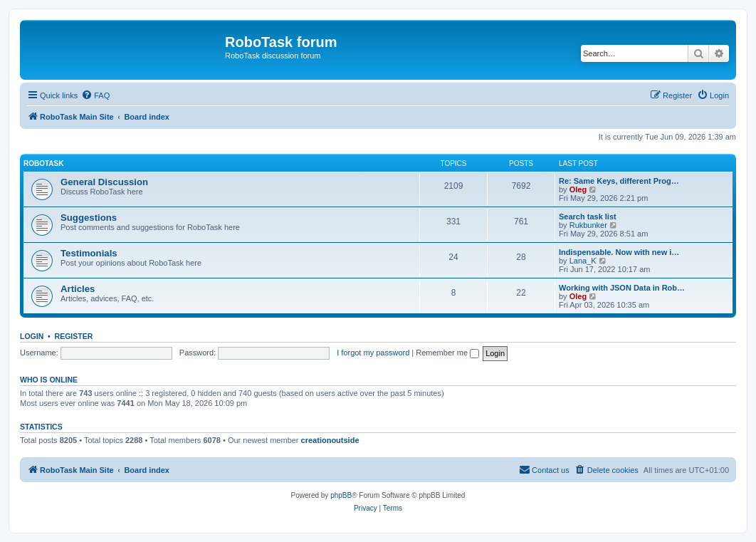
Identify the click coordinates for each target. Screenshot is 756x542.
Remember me (447, 353)
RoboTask (43, 163)
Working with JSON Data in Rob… (622, 288)
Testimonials (89, 253)
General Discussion (104, 182)
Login (32, 336)
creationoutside (330, 440)
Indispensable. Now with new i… (619, 252)
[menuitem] (95, 95)
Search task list (588, 217)
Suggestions (89, 218)
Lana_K (583, 261)
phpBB (341, 495)
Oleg (578, 189)
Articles (78, 289)
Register (74, 336)
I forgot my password (373, 353)
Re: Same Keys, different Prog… (619, 181)
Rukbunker (588, 225)
